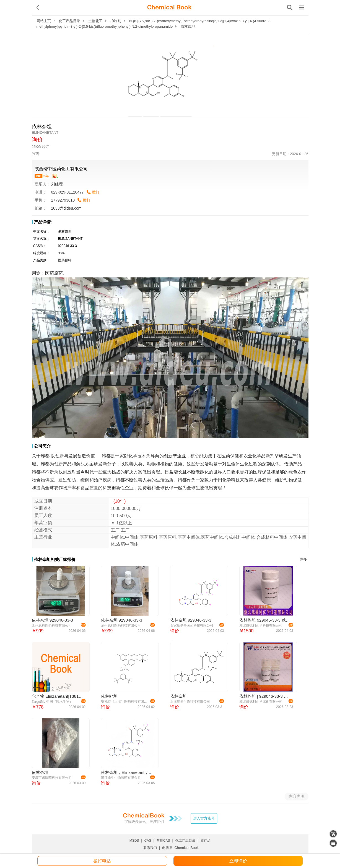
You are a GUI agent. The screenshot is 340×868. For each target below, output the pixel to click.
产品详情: (43, 222)
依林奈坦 (178, 696)
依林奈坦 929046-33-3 (52, 620)
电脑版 (167, 848)
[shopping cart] (333, 834)
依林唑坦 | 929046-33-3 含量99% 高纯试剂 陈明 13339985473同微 (265, 696)
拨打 (96, 192)
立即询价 (238, 861)
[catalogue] (333, 843)
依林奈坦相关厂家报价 (55, 559)
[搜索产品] (290, 7)
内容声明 (297, 796)
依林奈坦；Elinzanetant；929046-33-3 (127, 772)
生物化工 (95, 21)
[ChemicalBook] (169, 7)
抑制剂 (116, 21)
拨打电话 (102, 861)
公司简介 (42, 446)
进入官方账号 (204, 818)
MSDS (134, 841)
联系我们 (150, 848)
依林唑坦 (109, 696)
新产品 (206, 841)
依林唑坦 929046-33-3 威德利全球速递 (265, 620)
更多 (303, 559)
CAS (148, 841)
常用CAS (163, 841)
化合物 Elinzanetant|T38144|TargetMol (58, 696)
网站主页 (44, 21)
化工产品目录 (69, 21)
